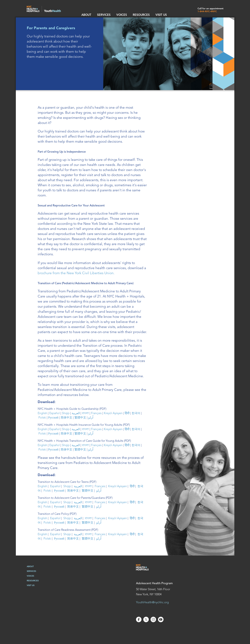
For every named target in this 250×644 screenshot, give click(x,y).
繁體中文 (80, 418)
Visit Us (148, 11)
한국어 (136, 413)
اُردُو (91, 418)
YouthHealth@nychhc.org (152, 603)
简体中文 (66, 418)
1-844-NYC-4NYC (207, 12)
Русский (53, 418)
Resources (33, 581)
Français (96, 413)
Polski (42, 418)
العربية (76, 413)
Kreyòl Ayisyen (113, 413)
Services (100, 11)
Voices (115, 11)
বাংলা (85, 413)
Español (55, 413)
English (42, 413)
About (85, 11)
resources (131, 11)
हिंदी (127, 413)
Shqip (66, 413)
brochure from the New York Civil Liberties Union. (76, 273)
